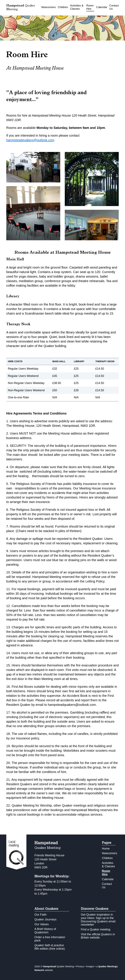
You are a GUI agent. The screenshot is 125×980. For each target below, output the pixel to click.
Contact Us (114, 7)
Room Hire (90, 7)
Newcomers (48, 7)
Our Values (42, 924)
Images (90, 966)
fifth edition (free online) (50, 947)
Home (106, 849)
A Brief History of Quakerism (45, 931)
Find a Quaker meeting (96, 929)
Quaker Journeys (46, 919)
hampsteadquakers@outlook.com (30, 140)
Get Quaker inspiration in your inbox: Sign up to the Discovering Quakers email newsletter (98, 920)
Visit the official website (98, 936)
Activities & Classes (77, 7)
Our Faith (41, 915)
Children (63, 7)
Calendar (102, 7)
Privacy (80, 966)
